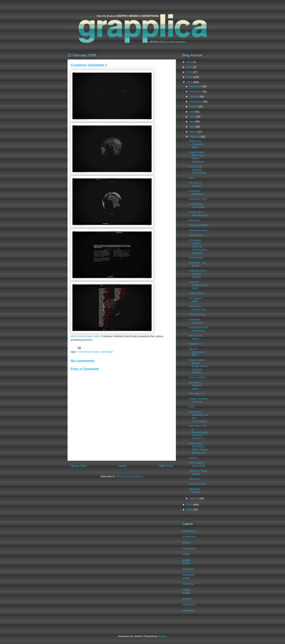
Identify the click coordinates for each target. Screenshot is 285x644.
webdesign (107, 352)
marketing (188, 584)
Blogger (162, 636)
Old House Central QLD (197, 308)
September (196, 102)
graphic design (187, 562)
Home (123, 466)
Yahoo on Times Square (198, 472)
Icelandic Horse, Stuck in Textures (198, 274)
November (196, 91)
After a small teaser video (85, 336)
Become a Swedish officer (195, 385)
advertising (189, 531)
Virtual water (196, 235)
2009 (190, 77)
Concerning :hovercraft (196, 206)
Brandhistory (196, 258)
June (193, 117)
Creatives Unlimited (196, 321)
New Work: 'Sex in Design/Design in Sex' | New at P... (198, 432)
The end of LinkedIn (195, 184)
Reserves (194, 220)
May (192, 122)
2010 (190, 72)
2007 (190, 505)
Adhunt (193, 458)
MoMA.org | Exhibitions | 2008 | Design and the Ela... (198, 448)
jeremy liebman (198, 484)
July (192, 112)
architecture (189, 537)
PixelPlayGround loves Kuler (198, 329)
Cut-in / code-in (198, 377)
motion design (186, 591)
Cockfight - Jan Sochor (197, 264)
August (194, 106)
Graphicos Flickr (198, 199)
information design (89, 352)
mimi (191, 178)
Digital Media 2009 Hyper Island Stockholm (197, 157)
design (186, 554)
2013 (190, 62)
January (195, 498)
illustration (188, 569)
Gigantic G (195, 344)
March (194, 132)
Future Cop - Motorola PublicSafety (197, 170)
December (196, 86)
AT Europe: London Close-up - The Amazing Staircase (198, 246)
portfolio (187, 599)
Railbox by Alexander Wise (196, 144)
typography (189, 604)
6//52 (192, 407)
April (193, 127)
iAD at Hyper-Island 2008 (197, 464)
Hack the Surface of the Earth (198, 285)
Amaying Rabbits (199, 225)
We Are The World (196, 337)
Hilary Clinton (196, 293)
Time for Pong (197, 314)
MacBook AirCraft (195, 491)
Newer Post (79, 466)
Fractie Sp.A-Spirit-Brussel (198, 214)
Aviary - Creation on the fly (198, 400)
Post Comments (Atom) (130, 476)
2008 (190, 82)
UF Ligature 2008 (196, 300)
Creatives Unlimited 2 (197, 192)
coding (186, 542)
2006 (190, 510)
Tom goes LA (196, 394)
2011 (190, 67)
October (195, 97)
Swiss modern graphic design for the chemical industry (198, 366)
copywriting (189, 548)
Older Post (165, 466)
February (195, 137)
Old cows (194, 479)
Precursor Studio (198, 230)
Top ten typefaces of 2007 (197, 352)
